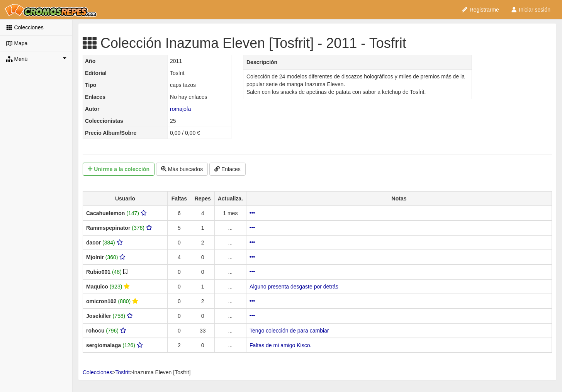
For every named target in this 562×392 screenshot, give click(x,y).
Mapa (17, 43)
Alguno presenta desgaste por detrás (294, 287)
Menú (36, 59)
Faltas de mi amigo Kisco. (280, 345)
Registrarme (480, 10)
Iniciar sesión (531, 10)
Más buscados (182, 169)
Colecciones (25, 27)
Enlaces (228, 169)
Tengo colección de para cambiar (289, 331)
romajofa (180, 109)
